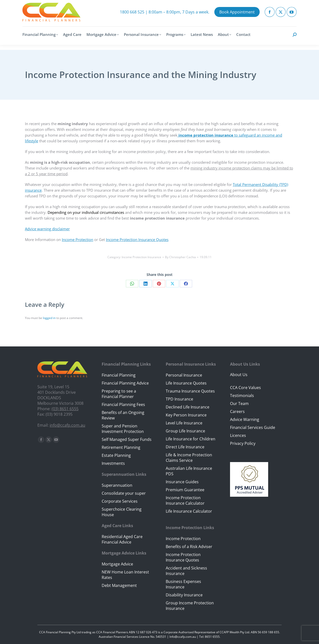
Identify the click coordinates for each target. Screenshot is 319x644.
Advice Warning (245, 419)
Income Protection (78, 240)
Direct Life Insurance (185, 447)
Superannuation (117, 485)
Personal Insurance (184, 375)
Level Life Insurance (184, 423)
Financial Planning (119, 375)
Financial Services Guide (253, 427)
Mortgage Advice (117, 564)
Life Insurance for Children (191, 439)
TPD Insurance (179, 399)
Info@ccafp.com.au (183, 637)
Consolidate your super (124, 493)
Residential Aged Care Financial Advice (122, 539)
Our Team (239, 403)
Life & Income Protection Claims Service (189, 458)
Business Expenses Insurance (183, 584)
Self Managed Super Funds (127, 439)
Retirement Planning (121, 447)
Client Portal (265, 2)
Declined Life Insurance (188, 407)
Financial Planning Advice (125, 383)
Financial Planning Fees (123, 404)
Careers (237, 411)
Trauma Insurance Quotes (190, 391)
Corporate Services (120, 501)
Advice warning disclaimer (47, 229)
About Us (239, 375)
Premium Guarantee (185, 490)
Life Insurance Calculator (189, 511)
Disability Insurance (184, 595)
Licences (238, 435)
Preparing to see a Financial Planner (119, 394)
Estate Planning (116, 455)
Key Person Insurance (186, 415)
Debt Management (119, 585)
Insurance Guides (182, 482)
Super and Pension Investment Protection (123, 429)
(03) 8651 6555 (65, 409)
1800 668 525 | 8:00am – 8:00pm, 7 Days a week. (165, 17)
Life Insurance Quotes (186, 383)
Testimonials (242, 396)
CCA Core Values (245, 388)
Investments (113, 463)
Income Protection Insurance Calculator (185, 500)
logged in (49, 318)
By (180, 257)
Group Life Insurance (185, 431)
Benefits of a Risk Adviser (189, 547)
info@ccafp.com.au (67, 425)
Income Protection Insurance (141, 257)
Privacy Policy (243, 443)
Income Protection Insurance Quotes (137, 240)
